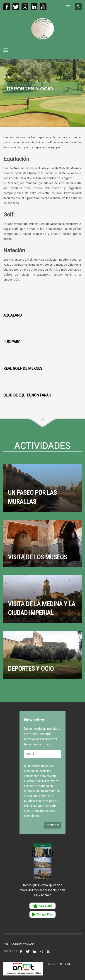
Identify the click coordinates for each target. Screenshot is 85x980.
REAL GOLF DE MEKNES (23, 369)
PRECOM (64, 964)
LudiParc (12, 342)
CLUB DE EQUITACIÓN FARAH (27, 395)
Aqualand (13, 315)
